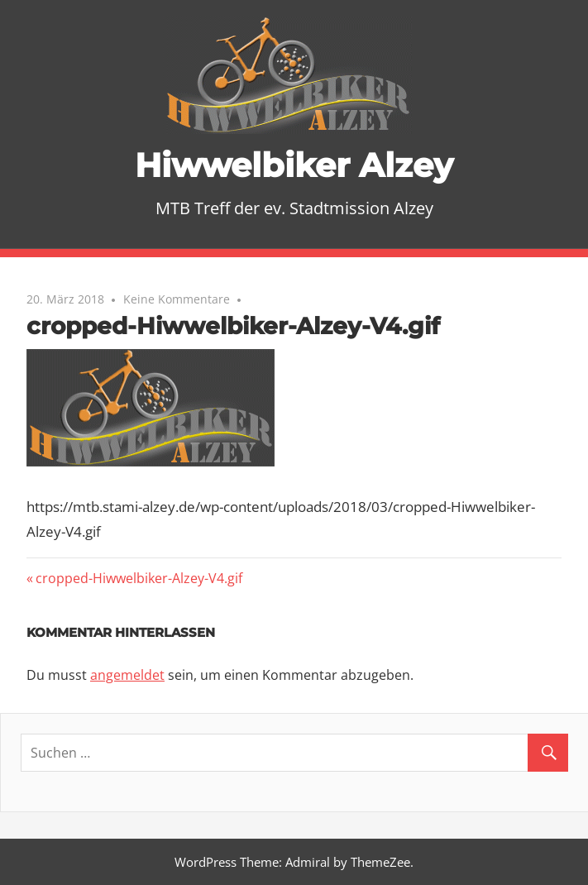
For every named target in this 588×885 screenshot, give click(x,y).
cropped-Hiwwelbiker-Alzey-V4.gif (139, 578)
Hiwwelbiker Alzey (294, 165)
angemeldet (127, 675)
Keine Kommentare (177, 299)
